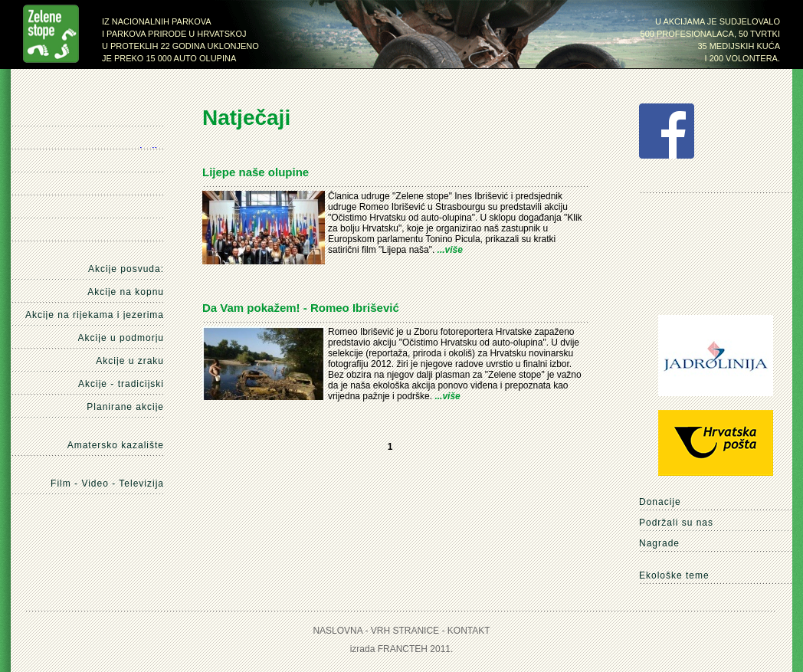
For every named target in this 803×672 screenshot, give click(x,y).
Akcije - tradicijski (121, 384)
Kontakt (133, 233)
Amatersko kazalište (116, 446)
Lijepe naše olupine (256, 172)
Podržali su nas (676, 523)
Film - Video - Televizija (107, 484)
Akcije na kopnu (126, 292)
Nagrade (659, 543)
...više (450, 250)
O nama (149, 210)
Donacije (660, 502)
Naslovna (131, 119)
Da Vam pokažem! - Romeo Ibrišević (301, 308)
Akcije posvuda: (126, 269)
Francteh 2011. (416, 649)
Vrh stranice (405, 631)
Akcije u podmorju (121, 338)
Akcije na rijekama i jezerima (95, 315)
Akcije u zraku (130, 361)
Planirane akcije (125, 407)
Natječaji (127, 164)
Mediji (129, 187)
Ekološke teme (674, 575)
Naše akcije (148, 141)
